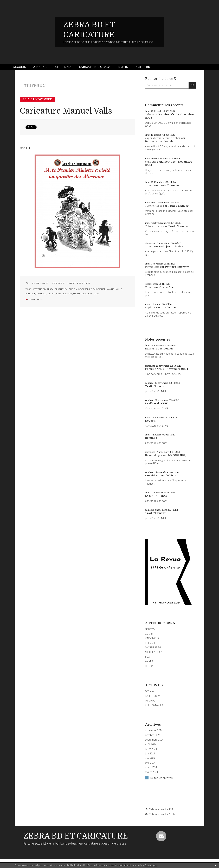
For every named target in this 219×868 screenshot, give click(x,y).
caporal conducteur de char (163, 138)
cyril (148, 162)
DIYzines (150, 691)
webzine (37, 289)
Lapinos (150, 307)
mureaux (41, 293)
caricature (99, 289)
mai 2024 (150, 758)
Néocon (150, 421)
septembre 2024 (154, 740)
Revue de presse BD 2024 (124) (166, 455)
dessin (51, 293)
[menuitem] (21, 67)
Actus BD (143, 67)
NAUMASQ (151, 629)
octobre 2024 (153, 735)
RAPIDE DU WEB (154, 696)
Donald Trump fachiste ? (162, 476)
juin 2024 (150, 754)
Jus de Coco (167, 287)
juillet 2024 (151, 749)
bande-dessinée (83, 289)
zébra (50, 289)
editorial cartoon (88, 293)
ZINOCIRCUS (152, 638)
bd (44, 289)
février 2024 (152, 772)
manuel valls (114, 289)
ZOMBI (149, 634)
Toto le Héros (154, 206)
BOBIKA (149, 666)
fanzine (69, 289)
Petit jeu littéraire (171, 247)
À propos (40, 67)
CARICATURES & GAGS (79, 283)
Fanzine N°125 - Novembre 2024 (167, 369)
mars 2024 (151, 767)
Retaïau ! (151, 438)
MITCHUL (150, 701)
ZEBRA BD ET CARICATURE (76, 836)
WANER (149, 661)
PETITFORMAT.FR (154, 705)
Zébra (149, 114)
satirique (70, 293)
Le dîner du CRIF (156, 403)
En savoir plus (151, 865)
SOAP (148, 657)
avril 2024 (150, 763)
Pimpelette (152, 267)
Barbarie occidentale (159, 141)
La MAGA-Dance (156, 496)
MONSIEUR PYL (153, 647)
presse (60, 293)
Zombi (149, 186)
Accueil (19, 67)
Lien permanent (37, 283)
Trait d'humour (169, 186)
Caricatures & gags (95, 67)
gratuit (59, 289)
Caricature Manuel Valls (66, 111)
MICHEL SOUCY (153, 652)
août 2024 (151, 744)
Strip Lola (63, 67)
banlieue (30, 293)
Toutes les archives (161, 778)
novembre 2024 (154, 730)
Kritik (123, 67)
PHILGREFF (151, 643)
